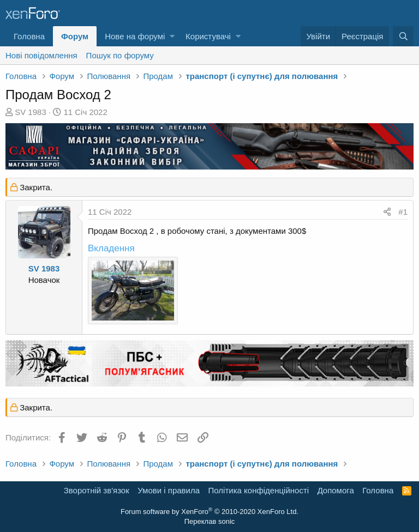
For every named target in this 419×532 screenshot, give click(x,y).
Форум (75, 36)
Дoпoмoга (336, 490)
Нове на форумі (135, 36)
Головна (29, 36)
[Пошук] (403, 36)
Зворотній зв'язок (97, 490)
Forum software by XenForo (209, 512)
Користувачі (208, 36)
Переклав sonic (210, 521)
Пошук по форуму (120, 55)
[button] (172, 36)
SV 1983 (31, 112)
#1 (403, 212)
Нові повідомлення (41, 55)
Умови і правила (169, 490)
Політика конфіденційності (259, 490)
